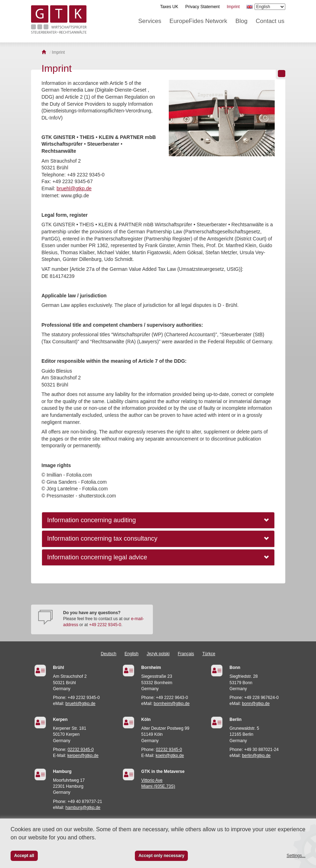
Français (186, 654)
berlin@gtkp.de (256, 756)
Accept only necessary (161, 856)
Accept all (24, 856)
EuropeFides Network (198, 21)
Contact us (270, 21)
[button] (158, 520)
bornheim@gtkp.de (172, 704)
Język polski (158, 654)
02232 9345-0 (81, 750)
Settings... (296, 856)
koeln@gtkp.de (170, 756)
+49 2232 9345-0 (105, 625)
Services (150, 21)
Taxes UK (169, 7)
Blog (242, 21)
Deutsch (108, 654)
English (132, 654)
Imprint (233, 7)
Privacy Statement (202, 7)
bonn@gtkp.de (256, 704)
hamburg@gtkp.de (83, 808)
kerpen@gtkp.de (83, 756)
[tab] (158, 520)
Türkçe (209, 654)
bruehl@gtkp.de (74, 188)
